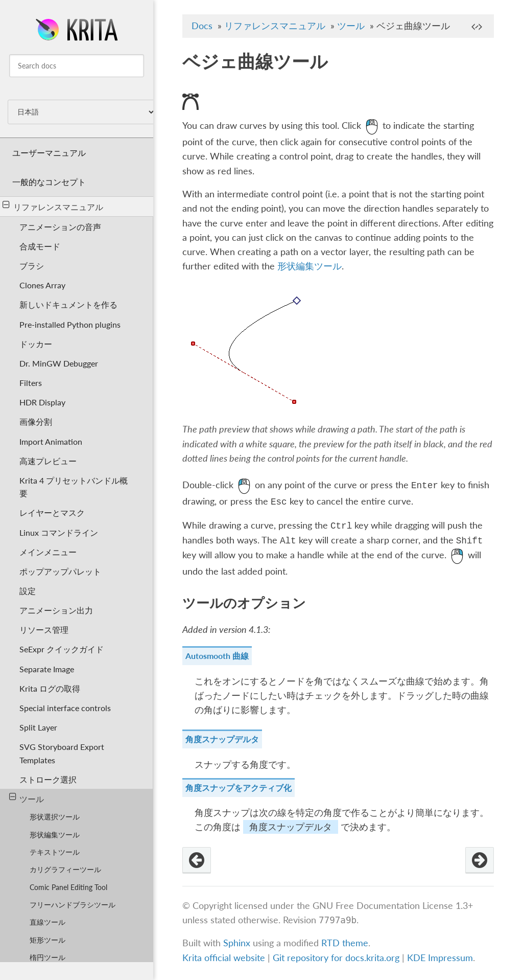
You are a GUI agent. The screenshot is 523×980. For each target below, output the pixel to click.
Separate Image (47, 669)
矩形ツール (47, 940)
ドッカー (36, 344)
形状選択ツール (55, 817)
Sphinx (237, 943)
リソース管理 (44, 630)
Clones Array (42, 285)
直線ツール (47, 922)
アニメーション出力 (56, 610)
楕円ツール (47, 957)
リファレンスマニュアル (53, 206)
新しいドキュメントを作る (68, 304)
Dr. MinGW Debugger (59, 363)
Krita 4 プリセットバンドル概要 (74, 487)
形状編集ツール (55, 835)
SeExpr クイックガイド (62, 649)
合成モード (40, 246)
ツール (27, 798)
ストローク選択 (48, 779)
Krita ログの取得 (50, 688)
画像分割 (36, 421)
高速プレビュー (48, 461)
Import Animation (51, 441)
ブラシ (32, 266)
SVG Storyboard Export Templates (62, 753)
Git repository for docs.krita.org (337, 958)
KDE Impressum (440, 958)
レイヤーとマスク (52, 512)
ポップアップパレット (60, 571)
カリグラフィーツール (65, 869)
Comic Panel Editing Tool (68, 887)
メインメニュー (48, 552)
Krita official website (224, 958)
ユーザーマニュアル (49, 153)
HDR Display (42, 402)
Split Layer (38, 727)
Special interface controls (65, 708)
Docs (202, 26)
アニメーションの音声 (60, 227)
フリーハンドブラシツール (73, 905)
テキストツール (55, 852)
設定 (28, 591)
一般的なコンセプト (49, 182)
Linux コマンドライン (59, 532)
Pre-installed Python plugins (70, 324)
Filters (31, 383)
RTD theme (345, 943)
